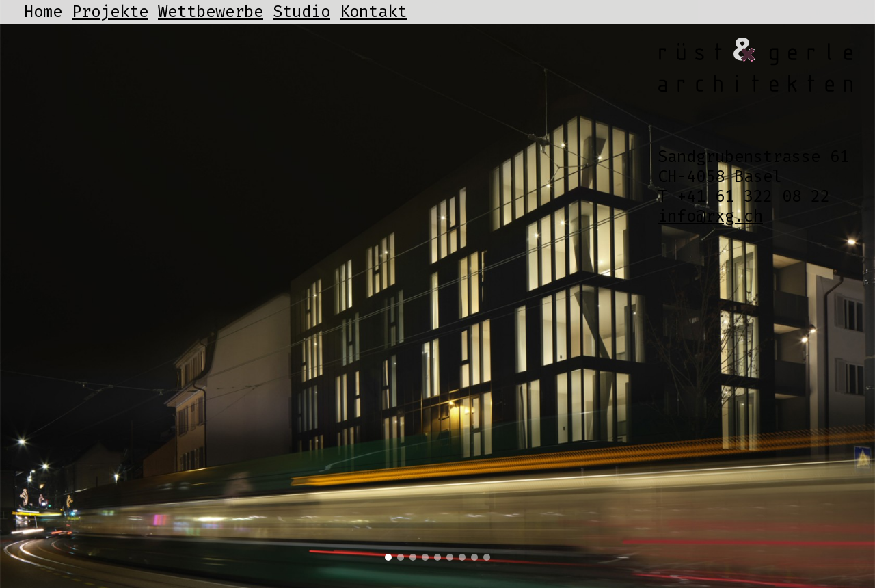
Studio (301, 12)
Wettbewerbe (211, 12)
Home (43, 12)
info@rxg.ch (710, 216)
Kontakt (373, 12)
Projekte (110, 12)
